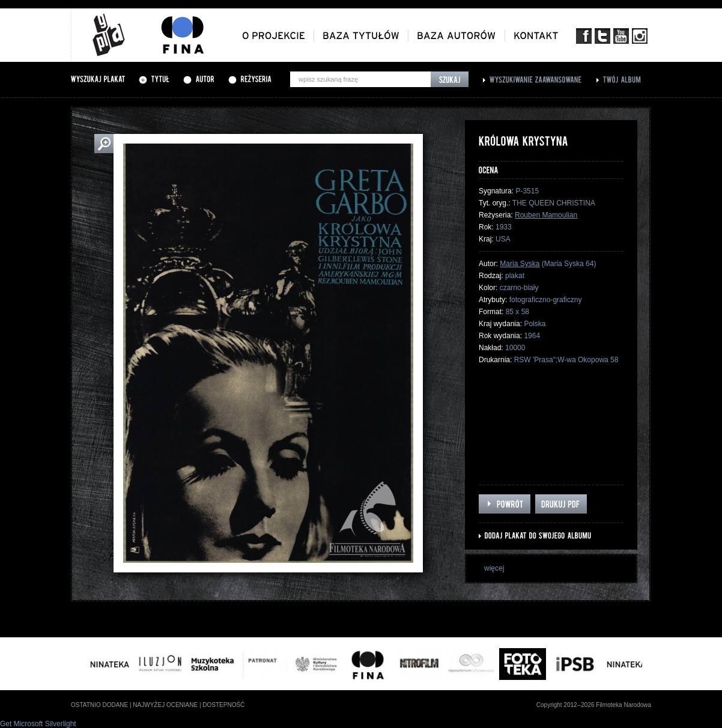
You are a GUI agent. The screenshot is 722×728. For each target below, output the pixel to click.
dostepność (223, 705)
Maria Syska (520, 264)
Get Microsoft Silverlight (38, 724)
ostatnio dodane (99, 705)
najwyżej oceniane (165, 705)
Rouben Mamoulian (546, 215)
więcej (494, 568)
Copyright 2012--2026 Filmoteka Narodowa (594, 705)
